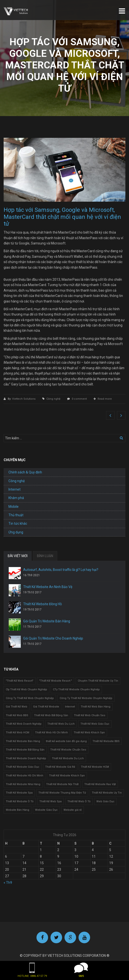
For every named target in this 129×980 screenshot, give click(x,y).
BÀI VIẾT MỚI (18, 556)
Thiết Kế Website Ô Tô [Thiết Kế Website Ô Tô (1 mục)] (20, 801)
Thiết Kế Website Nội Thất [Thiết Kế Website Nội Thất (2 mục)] (62, 784)
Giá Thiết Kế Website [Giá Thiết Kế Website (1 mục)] (46, 707)
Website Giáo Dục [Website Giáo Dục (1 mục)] (46, 810)
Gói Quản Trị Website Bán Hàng (47, 621)
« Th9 (8, 883)
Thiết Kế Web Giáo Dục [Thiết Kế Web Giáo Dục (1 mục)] (95, 724)
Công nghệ (53, 399)
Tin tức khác (18, 523)
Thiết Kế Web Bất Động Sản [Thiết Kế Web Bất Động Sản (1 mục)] (51, 715)
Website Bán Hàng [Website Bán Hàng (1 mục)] (18, 810)
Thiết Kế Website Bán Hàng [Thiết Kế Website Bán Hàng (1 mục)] (23, 741)
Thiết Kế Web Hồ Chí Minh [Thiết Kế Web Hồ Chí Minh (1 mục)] (51, 733)
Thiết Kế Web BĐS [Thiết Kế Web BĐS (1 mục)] (17, 715)
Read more (105, 399)
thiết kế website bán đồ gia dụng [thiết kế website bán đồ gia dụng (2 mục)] (66, 741)
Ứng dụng (16, 532)
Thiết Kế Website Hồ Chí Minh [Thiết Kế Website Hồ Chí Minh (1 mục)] (25, 776)
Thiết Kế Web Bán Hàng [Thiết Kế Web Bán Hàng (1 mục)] (96, 707)
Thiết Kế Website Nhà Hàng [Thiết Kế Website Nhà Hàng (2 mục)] (23, 784)
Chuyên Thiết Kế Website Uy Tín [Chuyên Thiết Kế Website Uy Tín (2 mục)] (98, 681)
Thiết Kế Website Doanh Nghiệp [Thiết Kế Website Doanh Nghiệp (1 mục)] (26, 758)
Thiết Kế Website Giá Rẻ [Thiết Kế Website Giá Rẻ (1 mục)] (60, 767)
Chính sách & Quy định (25, 472)
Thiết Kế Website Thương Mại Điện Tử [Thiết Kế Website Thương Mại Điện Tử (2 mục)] (62, 793)
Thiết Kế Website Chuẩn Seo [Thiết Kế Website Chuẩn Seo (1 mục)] (68, 750)
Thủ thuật (16, 515)
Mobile (14, 507)
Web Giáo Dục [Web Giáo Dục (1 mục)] (105, 801)
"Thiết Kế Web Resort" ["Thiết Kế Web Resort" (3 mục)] (20, 681)
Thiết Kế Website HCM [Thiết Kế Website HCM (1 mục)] (95, 767)
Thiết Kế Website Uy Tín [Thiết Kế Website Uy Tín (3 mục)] (107, 793)
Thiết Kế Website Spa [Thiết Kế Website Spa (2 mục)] (19, 793)
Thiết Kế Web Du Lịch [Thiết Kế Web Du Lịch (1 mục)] (61, 724)
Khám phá (16, 498)
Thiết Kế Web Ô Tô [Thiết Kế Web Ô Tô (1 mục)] (79, 801)
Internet (14, 489)
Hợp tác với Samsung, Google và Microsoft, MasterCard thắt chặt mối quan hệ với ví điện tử (62, 217)
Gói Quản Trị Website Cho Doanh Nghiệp (53, 638)
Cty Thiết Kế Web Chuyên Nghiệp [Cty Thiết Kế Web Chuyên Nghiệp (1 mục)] (26, 689)
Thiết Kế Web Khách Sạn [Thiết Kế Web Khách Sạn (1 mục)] (89, 733)
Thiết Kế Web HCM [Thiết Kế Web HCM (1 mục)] (18, 733)
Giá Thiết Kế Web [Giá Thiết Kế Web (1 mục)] (17, 707)
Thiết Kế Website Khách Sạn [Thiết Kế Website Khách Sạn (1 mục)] (67, 776)
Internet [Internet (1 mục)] (70, 707)
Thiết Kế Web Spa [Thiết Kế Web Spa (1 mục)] (50, 801)
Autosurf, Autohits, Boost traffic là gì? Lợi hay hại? (61, 570)
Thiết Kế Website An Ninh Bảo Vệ (48, 587)
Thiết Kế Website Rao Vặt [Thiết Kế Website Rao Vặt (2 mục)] (100, 784)
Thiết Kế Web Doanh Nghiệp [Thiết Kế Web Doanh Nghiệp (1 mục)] (24, 724)
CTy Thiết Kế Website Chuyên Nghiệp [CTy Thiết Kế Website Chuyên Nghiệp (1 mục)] (76, 689)
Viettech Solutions (24, 399)
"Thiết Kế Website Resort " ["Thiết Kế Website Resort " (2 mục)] (56, 681)
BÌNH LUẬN (45, 556)
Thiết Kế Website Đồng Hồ (43, 604)
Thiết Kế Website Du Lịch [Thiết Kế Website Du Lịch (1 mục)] (68, 758)
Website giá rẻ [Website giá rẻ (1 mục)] (73, 810)
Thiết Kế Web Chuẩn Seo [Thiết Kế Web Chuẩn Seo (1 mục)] (90, 715)
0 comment (79, 399)
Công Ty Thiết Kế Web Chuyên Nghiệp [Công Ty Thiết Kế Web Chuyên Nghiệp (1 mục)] (30, 698)
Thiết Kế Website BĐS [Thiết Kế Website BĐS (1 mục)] (106, 741)
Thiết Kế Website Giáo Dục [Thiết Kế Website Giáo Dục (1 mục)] (23, 767)
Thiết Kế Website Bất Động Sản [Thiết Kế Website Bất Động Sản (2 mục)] (25, 750)
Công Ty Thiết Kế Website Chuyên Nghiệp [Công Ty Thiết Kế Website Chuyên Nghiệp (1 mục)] (86, 698)
